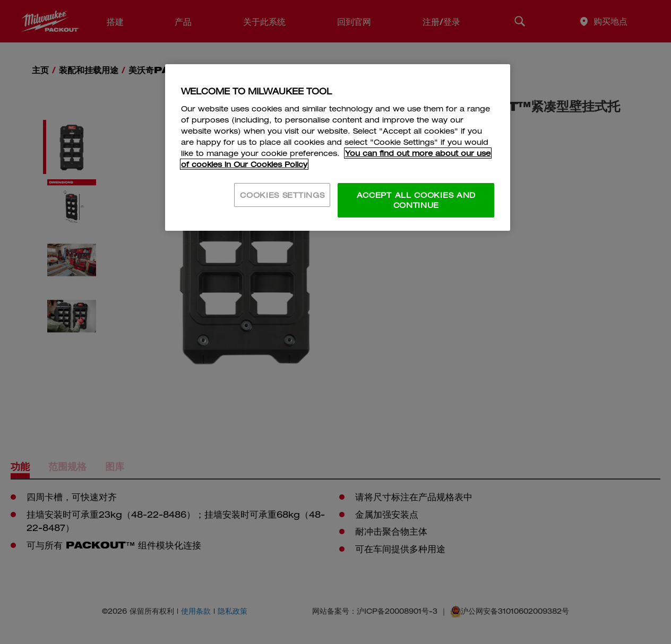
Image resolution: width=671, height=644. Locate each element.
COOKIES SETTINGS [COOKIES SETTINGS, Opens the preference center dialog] (282, 195)
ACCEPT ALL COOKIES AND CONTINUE (416, 200)
